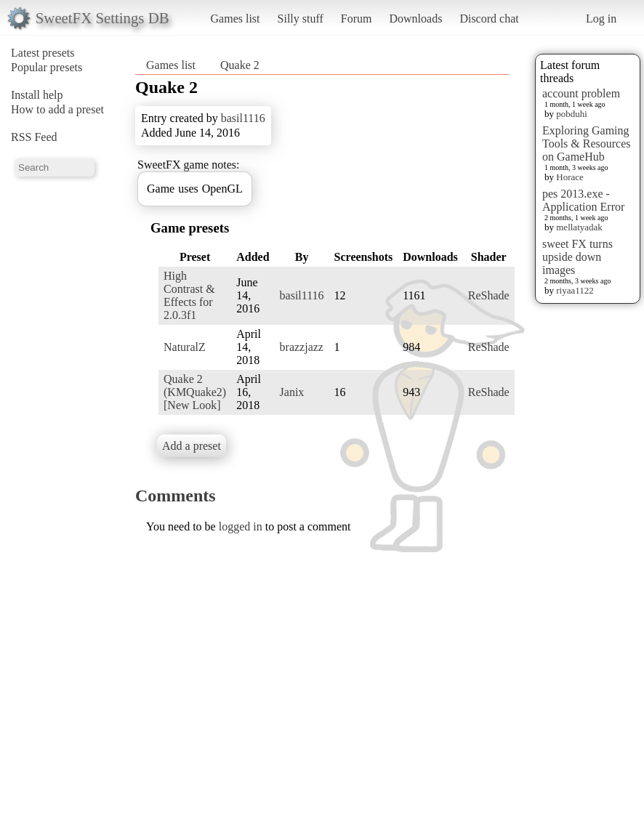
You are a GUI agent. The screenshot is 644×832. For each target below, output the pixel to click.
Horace (570, 177)
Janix (292, 392)
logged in (241, 526)
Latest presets (43, 53)
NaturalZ (185, 347)
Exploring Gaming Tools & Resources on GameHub (587, 144)
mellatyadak (579, 227)
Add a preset (192, 446)
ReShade (489, 295)
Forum (357, 19)
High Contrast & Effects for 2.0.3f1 (189, 295)
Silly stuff (301, 19)
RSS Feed (34, 137)
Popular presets (47, 67)
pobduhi (572, 114)
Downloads (415, 19)
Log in (601, 19)
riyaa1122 (575, 290)
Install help (37, 95)
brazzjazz (302, 347)
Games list (236, 19)
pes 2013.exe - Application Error (583, 200)
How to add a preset (57, 109)
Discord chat (489, 19)
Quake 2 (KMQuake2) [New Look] (195, 392)
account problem (581, 93)
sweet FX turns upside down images (577, 257)
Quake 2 (240, 65)
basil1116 (243, 118)
